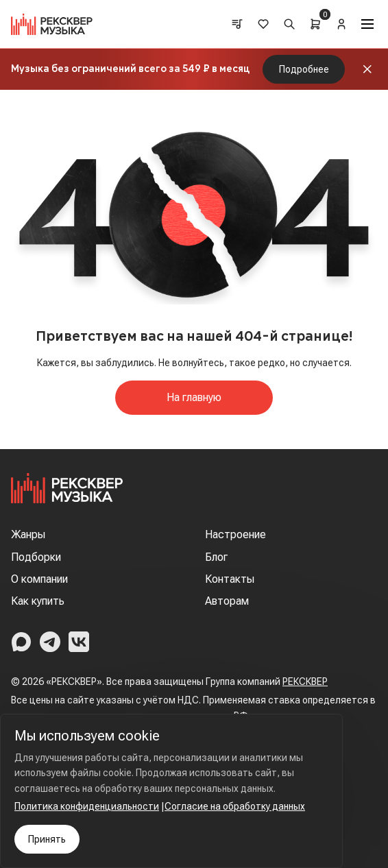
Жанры (28, 534)
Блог (216, 557)
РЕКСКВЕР (305, 682)
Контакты (230, 579)
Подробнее (304, 69)
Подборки (36, 557)
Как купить (38, 601)
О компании (39, 579)
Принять (47, 839)
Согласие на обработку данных (235, 806)
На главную (194, 397)
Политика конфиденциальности (87, 806)
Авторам (227, 601)
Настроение (235, 534)
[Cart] (315, 24)
